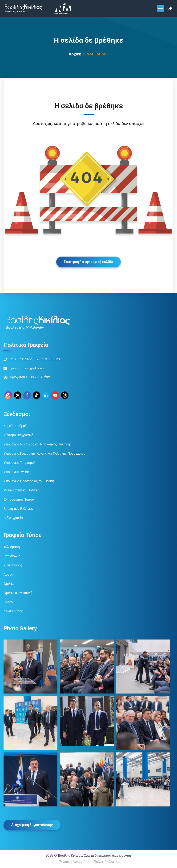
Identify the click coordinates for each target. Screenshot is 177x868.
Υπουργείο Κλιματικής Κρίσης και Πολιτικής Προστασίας (44, 453)
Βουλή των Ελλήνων (18, 509)
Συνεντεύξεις (13, 565)
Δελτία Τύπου (13, 611)
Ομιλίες (9, 584)
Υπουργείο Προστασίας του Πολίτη (29, 481)
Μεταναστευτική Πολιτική (22, 490)
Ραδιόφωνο (12, 556)
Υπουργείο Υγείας (16, 472)
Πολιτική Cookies (107, 862)
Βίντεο (8, 602)
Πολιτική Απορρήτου (75, 862)
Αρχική (75, 54)
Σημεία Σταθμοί (15, 426)
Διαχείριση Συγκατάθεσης (32, 825)
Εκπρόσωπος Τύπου (19, 499)
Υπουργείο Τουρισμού (20, 463)
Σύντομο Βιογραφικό (18, 435)
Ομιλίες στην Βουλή (18, 593)
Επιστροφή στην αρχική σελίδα (88, 262)
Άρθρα (8, 574)
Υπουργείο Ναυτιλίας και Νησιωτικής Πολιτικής (37, 444)
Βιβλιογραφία (13, 518)
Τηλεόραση (12, 547)
